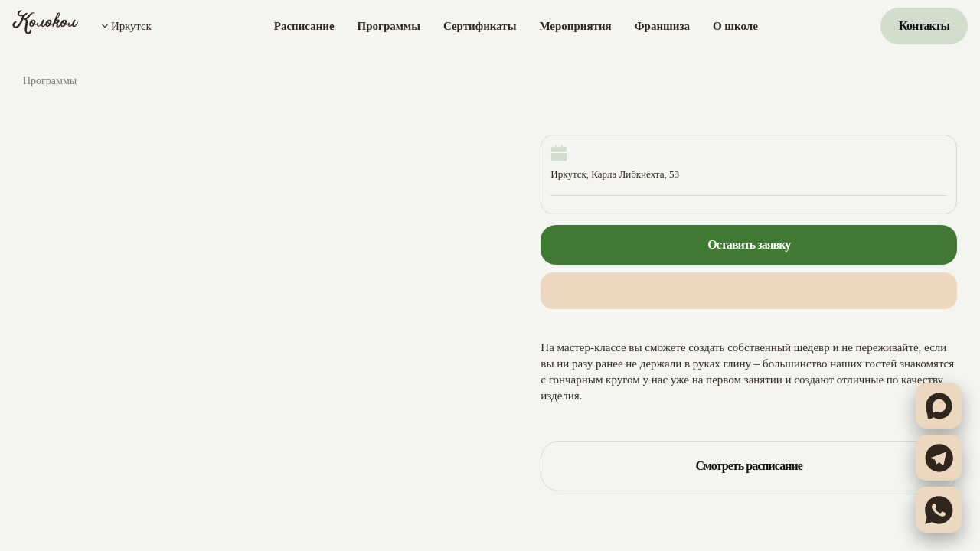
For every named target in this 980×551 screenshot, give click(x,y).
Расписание (304, 26)
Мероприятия (575, 26)
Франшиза (662, 26)
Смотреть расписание (748, 466)
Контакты (924, 26)
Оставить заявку (749, 245)
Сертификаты (480, 26)
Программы (389, 26)
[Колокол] (46, 26)
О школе (735, 26)
